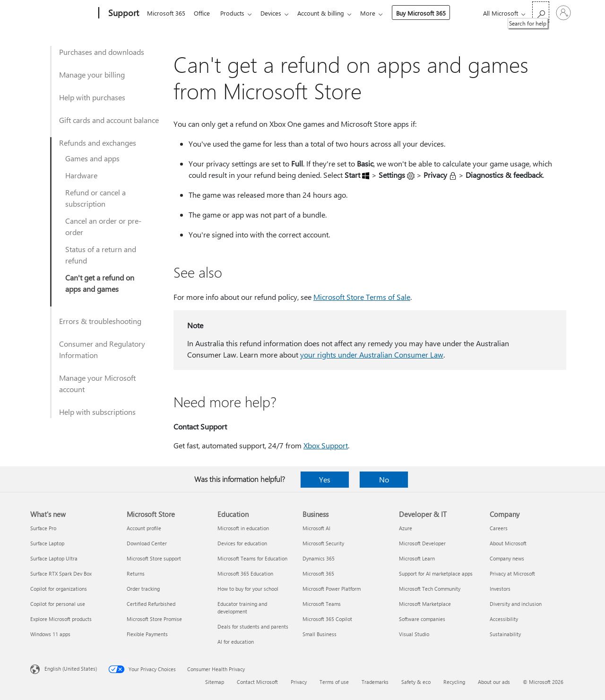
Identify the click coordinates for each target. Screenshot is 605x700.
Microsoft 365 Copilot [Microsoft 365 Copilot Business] (327, 619)
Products (236, 13)
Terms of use (334, 682)
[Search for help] (541, 12)
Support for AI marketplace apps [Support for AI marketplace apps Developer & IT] (436, 573)
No (384, 479)
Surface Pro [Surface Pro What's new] (43, 528)
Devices (277, 13)
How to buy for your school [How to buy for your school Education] (248, 589)
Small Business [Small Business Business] (320, 634)
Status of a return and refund (101, 255)
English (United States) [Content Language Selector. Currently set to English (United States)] (71, 669)
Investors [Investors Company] (500, 589)
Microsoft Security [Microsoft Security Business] (323, 543)
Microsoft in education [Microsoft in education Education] (243, 528)
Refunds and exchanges (98, 143)
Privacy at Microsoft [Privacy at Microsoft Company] (512, 573)
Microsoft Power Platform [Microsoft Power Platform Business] (332, 589)
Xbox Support (326, 445)
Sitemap (215, 682)
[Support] (123, 13)
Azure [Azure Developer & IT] (406, 528)
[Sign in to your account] (563, 13)
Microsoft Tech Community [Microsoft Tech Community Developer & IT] (430, 589)
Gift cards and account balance (109, 120)
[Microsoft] (63, 13)
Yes (325, 479)
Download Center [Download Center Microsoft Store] (147, 543)
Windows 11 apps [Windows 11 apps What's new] (50, 634)
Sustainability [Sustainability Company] (505, 634)
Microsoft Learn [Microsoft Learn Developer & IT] (417, 558)
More (377, 13)
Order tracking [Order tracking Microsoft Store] (143, 589)
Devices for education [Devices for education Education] (242, 543)
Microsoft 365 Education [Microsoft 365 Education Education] (245, 573)
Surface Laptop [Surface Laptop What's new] (47, 543)
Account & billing (328, 13)
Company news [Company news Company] (507, 558)
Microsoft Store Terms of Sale (362, 297)
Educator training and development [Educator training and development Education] (242, 608)
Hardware (81, 175)
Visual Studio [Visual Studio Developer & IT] (414, 634)
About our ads (494, 682)
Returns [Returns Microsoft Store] (136, 573)
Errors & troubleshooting (100, 321)
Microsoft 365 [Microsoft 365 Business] (318, 573)
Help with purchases (92, 97)
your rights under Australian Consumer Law (372, 354)
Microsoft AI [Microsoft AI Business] (316, 528)
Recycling (454, 682)
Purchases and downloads (102, 52)
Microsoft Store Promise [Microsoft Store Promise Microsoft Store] (154, 619)
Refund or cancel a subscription (95, 198)
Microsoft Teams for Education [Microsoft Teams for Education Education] (252, 558)
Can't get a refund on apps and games (100, 283)
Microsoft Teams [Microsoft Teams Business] (322, 604)
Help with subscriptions (97, 412)
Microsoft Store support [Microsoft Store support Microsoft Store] (154, 558)
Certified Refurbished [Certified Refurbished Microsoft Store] (151, 604)
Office (204, 13)
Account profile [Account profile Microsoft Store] (144, 528)
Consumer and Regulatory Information (102, 349)
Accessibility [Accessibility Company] (504, 619)
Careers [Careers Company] (499, 528)
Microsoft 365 (166, 13)
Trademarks (375, 682)
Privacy (299, 682)
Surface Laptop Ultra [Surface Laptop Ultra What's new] (54, 558)
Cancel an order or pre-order (103, 226)
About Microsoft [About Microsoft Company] (508, 543)
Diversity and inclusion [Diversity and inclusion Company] (516, 604)
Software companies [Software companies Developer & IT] (422, 619)
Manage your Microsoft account (97, 383)
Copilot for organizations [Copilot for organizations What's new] (59, 589)
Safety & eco (416, 682)
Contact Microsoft (257, 682)
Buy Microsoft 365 (430, 13)
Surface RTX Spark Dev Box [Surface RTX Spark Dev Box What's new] (61, 573)
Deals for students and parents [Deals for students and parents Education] (253, 626)
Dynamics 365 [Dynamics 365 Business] (319, 558)
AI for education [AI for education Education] (236, 642)
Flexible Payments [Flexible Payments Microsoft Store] (147, 634)
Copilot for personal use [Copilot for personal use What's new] (58, 604)
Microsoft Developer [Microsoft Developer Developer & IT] (422, 543)
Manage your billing (92, 74)
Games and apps (92, 158)
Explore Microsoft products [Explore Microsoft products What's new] (61, 619)
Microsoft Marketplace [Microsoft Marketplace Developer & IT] (425, 604)
